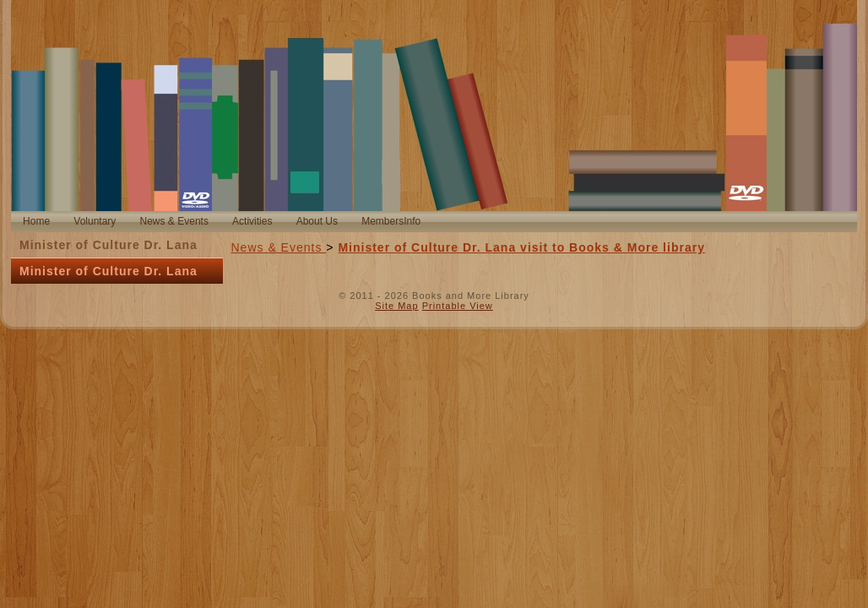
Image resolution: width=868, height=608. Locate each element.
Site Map (396, 306)
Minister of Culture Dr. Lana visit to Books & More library (521, 247)
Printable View (458, 306)
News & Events (279, 247)
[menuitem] (36, 222)
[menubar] (222, 222)
